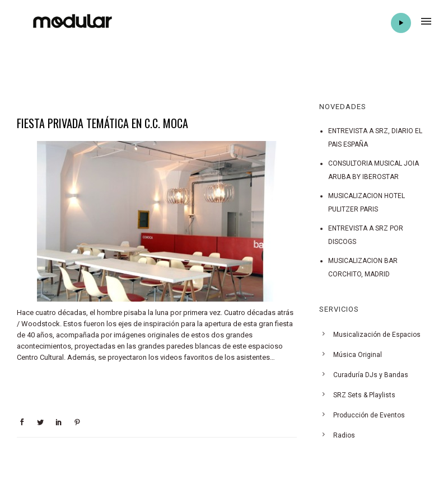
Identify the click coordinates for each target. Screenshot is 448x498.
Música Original (358, 355)
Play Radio (401, 23)
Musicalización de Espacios (377, 335)
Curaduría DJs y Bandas (371, 375)
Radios (344, 435)
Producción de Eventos (369, 415)
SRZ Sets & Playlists (364, 395)
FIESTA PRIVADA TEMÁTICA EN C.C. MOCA (102, 123)
